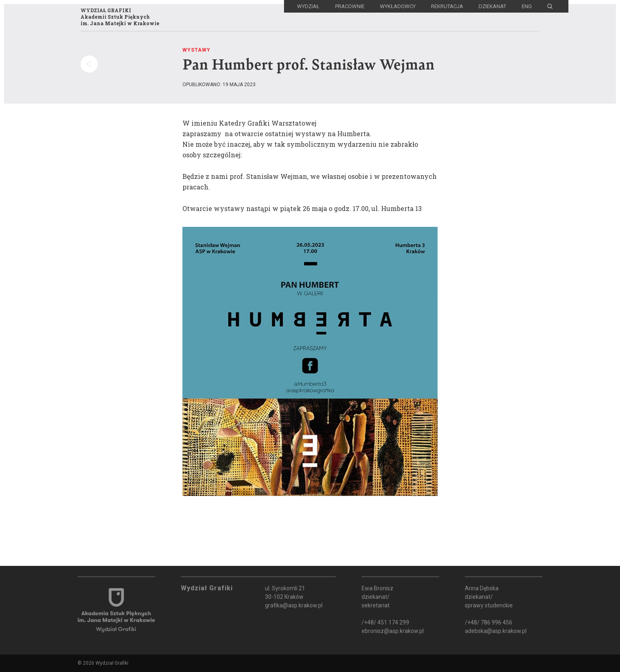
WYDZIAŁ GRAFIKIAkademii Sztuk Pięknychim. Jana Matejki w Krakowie (120, 17)
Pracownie (350, 6)
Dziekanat (492, 6)
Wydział (308, 6)
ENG (527, 6)
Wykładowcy (398, 6)
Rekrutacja (447, 6)
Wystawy (196, 50)
